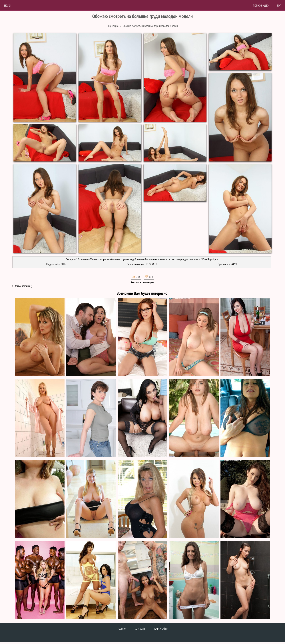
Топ (279, 5)
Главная (122, 629)
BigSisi (7, 5)
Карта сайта (161, 629)
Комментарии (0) (23, 286)
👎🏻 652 (149, 277)
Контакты (140, 629)
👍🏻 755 (136, 277)
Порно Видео (261, 5)
